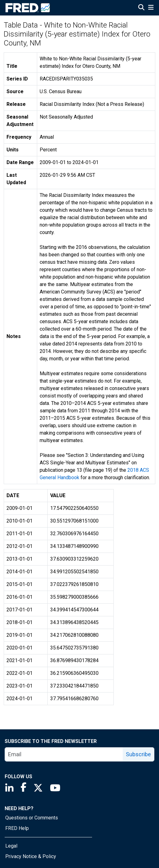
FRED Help (17, 828)
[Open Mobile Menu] (151, 8)
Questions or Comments (32, 818)
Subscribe (138, 754)
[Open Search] (141, 8)
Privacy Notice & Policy (31, 856)
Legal (11, 846)
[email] (64, 754)
